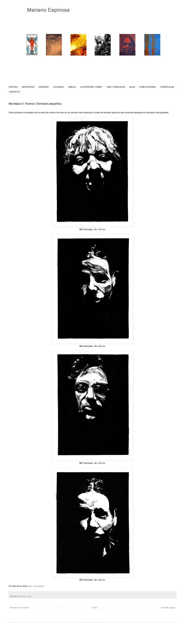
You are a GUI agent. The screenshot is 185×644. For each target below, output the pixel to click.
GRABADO (44, 87)
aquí (36, 586)
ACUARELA (59, 87)
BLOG (132, 87)
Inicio (95, 608)
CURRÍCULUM (167, 87)
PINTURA (13, 87)
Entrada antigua (168, 608)
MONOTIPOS (28, 87)
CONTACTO (14, 92)
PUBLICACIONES (148, 87)
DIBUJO (72, 87)
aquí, (30, 586)
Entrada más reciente (19, 608)
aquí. (42, 586)
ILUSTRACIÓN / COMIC (91, 87)
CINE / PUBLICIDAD (116, 87)
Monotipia (23, 596)
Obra (30, 596)
